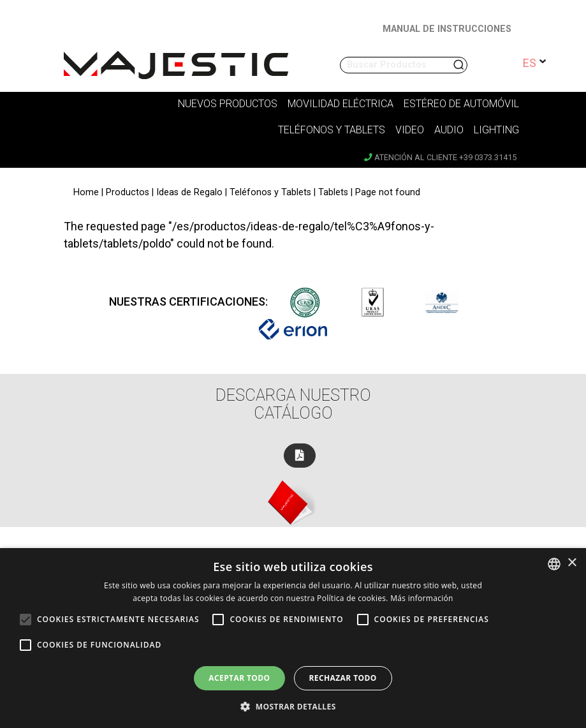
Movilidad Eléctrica (341, 104)
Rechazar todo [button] (343, 678)
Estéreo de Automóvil (461, 104)
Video (410, 130)
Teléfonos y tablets (332, 130)
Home (86, 192)
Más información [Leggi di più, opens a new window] (421, 598)
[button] (293, 706)
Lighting (496, 130)
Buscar (460, 65)
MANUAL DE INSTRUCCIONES (447, 29)
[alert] (293, 638)
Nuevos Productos (228, 104)
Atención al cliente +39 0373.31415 (440, 157)
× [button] (572, 563)
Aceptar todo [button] (239, 678)
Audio (449, 130)
